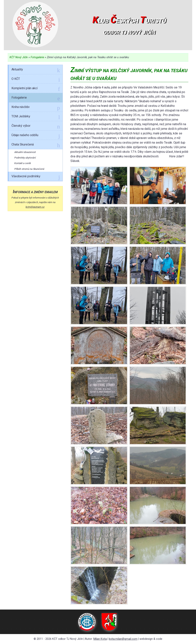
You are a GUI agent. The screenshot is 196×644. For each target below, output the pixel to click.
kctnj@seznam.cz (35, 207)
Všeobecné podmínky (36, 177)
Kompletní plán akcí (36, 89)
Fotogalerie (37, 57)
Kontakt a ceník (23, 163)
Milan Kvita (100, 639)
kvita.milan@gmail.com (123, 639)
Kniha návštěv (36, 108)
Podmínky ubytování (25, 158)
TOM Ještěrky (36, 117)
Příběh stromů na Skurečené (29, 169)
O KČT (36, 79)
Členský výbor (36, 126)
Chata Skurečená (36, 145)
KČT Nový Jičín (19, 57)
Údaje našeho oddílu (36, 136)
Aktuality (36, 70)
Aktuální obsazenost (25, 152)
